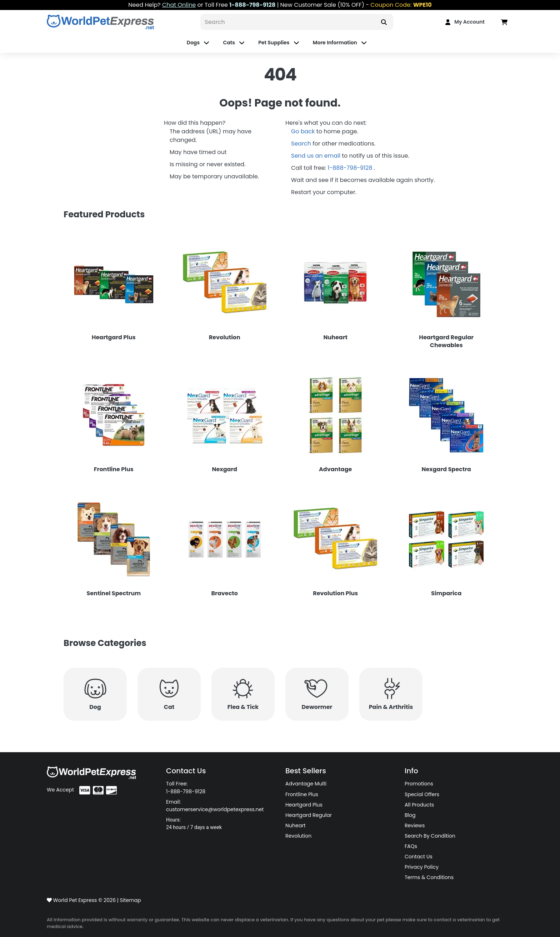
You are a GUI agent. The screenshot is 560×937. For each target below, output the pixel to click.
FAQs (411, 846)
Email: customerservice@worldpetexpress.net (215, 806)
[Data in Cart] (504, 22)
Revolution (298, 836)
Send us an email (316, 156)
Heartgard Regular (309, 815)
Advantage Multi (306, 784)
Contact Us (419, 857)
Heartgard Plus (304, 805)
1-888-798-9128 (351, 168)
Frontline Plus (302, 794)
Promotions (419, 784)
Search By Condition (430, 836)
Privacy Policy (422, 867)
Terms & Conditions (429, 877)
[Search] (287, 22)
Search (302, 144)
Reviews (415, 825)
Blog (410, 815)
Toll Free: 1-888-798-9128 (186, 787)
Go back (304, 131)
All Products (419, 805)
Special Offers (422, 794)
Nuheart (296, 825)
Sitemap (131, 900)
